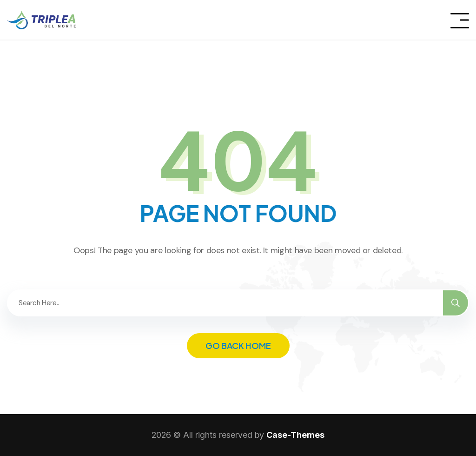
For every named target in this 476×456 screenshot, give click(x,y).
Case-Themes (295, 435)
